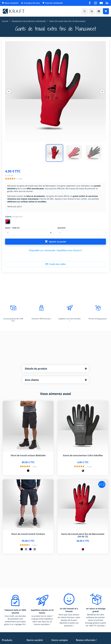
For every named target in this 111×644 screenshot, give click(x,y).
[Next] (102, 92)
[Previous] (9, 92)
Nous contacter (10, 3)
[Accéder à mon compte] (99, 11)
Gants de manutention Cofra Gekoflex (83, 456)
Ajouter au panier (56, 242)
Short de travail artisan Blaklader (28, 456)
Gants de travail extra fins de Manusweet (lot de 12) (83, 535)
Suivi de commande (53, 3)
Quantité (61, 228)
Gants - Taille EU (12, 228)
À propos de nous (30, 3)
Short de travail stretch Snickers (28, 534)
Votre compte (60, 640)
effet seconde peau (35, 188)
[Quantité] (82, 233)
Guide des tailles (56, 264)
